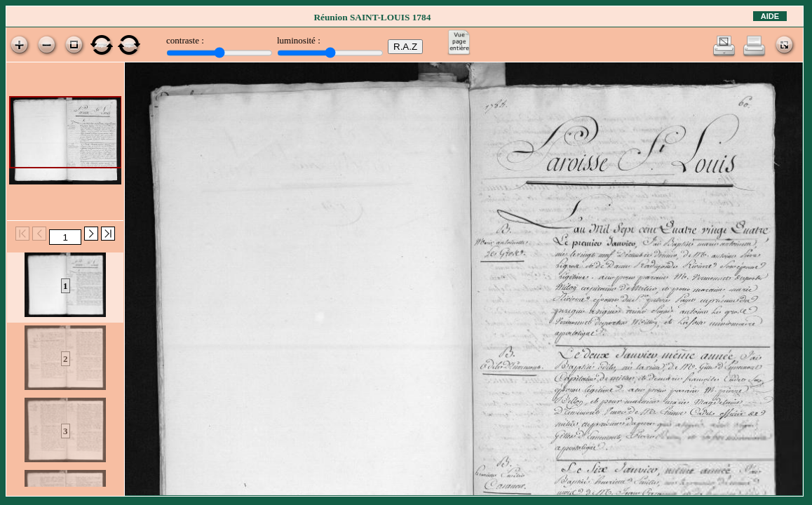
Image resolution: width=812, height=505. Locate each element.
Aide (770, 16)
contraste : (185, 40)
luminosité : (299, 40)
